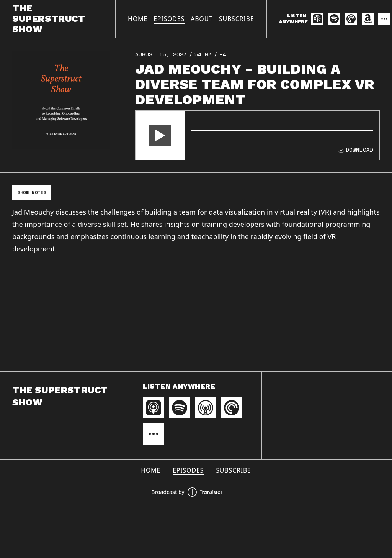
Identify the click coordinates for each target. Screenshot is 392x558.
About (202, 19)
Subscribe (237, 19)
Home (138, 19)
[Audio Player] (257, 135)
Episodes (169, 19)
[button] (160, 135)
